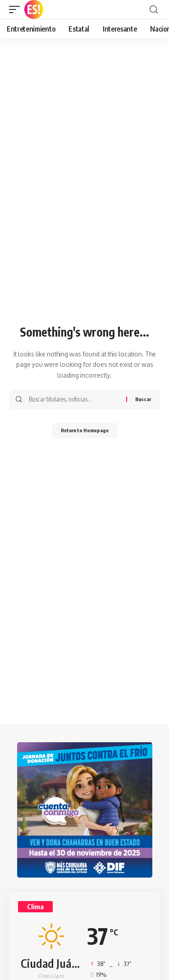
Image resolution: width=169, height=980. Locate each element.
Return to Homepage (85, 430)
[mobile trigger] (17, 9)
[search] (154, 10)
